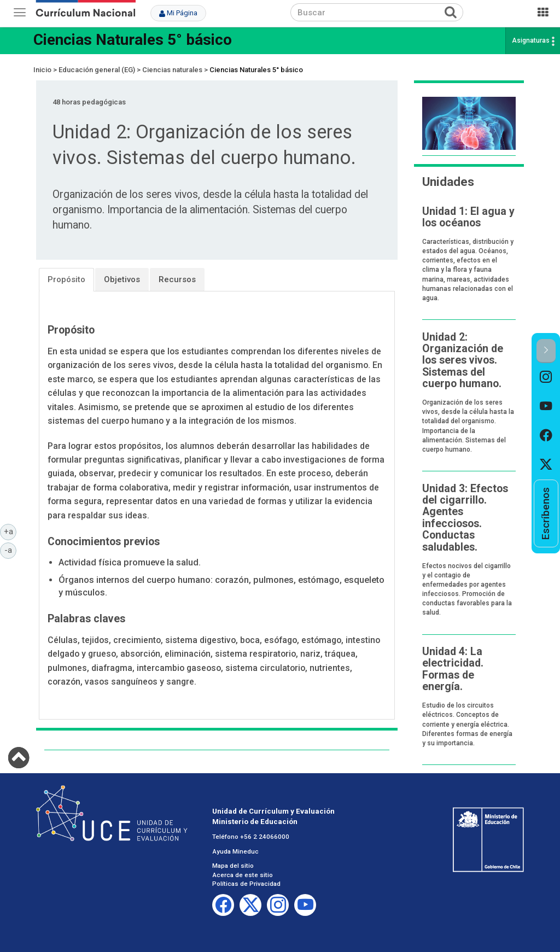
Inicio (42, 70)
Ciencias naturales (172, 70)
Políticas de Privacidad (246, 884)
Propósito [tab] (66, 279)
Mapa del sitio (233, 866)
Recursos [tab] (177, 279)
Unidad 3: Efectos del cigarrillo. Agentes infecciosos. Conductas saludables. (465, 518)
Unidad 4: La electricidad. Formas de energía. (453, 669)
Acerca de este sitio (243, 875)
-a (10, 550)
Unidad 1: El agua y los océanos (468, 217)
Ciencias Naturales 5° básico (133, 40)
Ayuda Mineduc (235, 851)
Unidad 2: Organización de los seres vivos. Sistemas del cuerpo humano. (463, 361)
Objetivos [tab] (122, 279)
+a (10, 531)
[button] (546, 351)
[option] (546, 378)
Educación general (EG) (97, 70)
